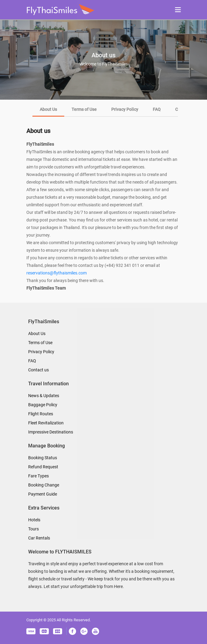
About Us (37, 334)
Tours (33, 529)
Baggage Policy (43, 405)
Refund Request (43, 467)
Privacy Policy (41, 352)
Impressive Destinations (51, 432)
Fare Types (38, 476)
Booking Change (44, 485)
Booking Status (43, 458)
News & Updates (44, 396)
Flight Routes (41, 414)
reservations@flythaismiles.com (57, 273)
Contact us (38, 370)
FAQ (32, 361)
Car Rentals (39, 538)
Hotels (34, 520)
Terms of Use (40, 343)
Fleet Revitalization (46, 423)
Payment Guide (43, 494)
